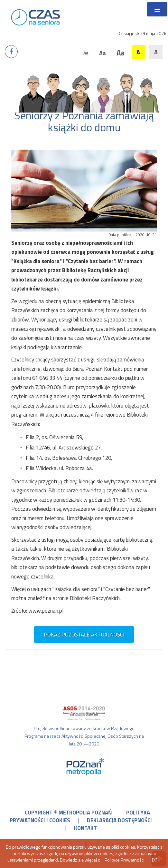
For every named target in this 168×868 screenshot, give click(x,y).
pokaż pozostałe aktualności (84, 635)
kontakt (85, 828)
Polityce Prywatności (125, 860)
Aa (86, 53)
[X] (155, 860)
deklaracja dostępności (119, 820)
